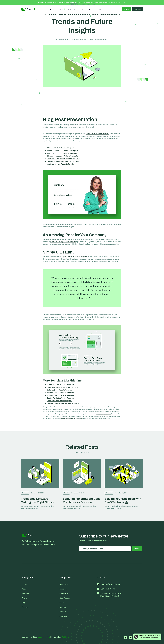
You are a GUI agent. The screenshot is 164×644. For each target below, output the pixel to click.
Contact (98, 9)
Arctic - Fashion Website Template (60, 385)
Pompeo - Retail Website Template (60, 395)
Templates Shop (116, 2)
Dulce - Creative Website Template (98, 134)
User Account (65, 598)
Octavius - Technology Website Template (63, 161)
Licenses (63, 589)
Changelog (64, 593)
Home (44, 9)
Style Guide (64, 584)
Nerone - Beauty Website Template (60, 393)
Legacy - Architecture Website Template (62, 387)
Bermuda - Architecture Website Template (63, 159)
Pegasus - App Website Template (72, 290)
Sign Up (63, 607)
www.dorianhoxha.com (104, 414)
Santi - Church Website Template (60, 401)
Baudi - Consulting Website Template (63, 242)
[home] (28, 9)
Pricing (82, 9)
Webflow (65, 637)
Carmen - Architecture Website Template (63, 403)
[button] (61, 9)
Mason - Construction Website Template (63, 151)
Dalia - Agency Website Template (60, 390)
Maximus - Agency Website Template (61, 164)
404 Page (63, 616)
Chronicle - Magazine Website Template (62, 156)
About (52, 9)
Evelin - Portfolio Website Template (61, 398)
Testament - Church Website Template (62, 153)
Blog (90, 9)
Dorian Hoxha (44, 637)
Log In (126, 9)
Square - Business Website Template (74, 257)
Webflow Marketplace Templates (72, 419)
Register (138, 9)
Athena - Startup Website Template (61, 148)
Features (72, 9)
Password (63, 612)
